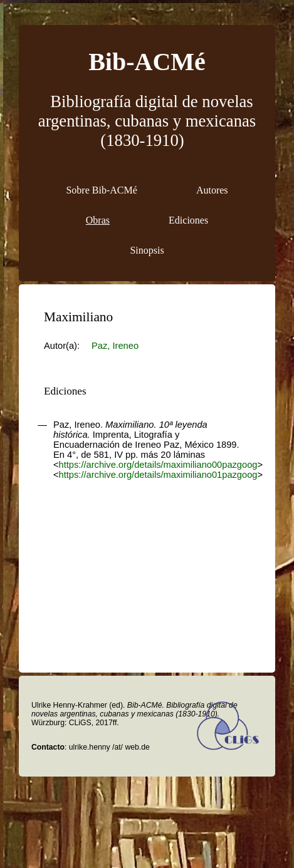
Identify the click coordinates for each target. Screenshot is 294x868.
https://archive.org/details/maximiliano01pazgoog (158, 475)
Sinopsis (147, 250)
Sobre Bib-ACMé (101, 190)
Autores (212, 190)
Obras (98, 220)
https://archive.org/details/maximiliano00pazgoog (158, 465)
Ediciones (188, 220)
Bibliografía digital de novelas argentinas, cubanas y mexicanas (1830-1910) (147, 121)
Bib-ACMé (147, 62)
